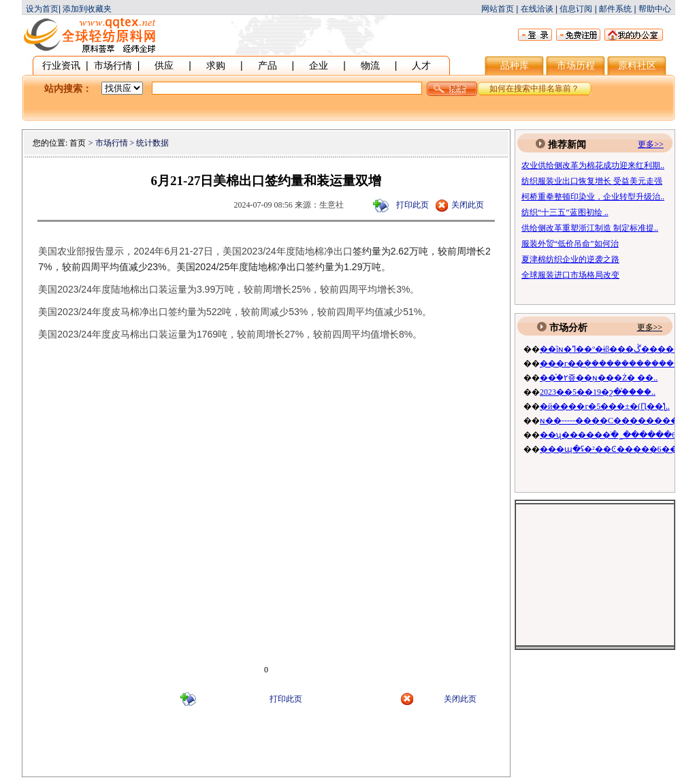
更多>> (650, 327)
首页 (78, 143)
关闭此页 (468, 205)
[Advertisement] (266, 749)
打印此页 (412, 205)
